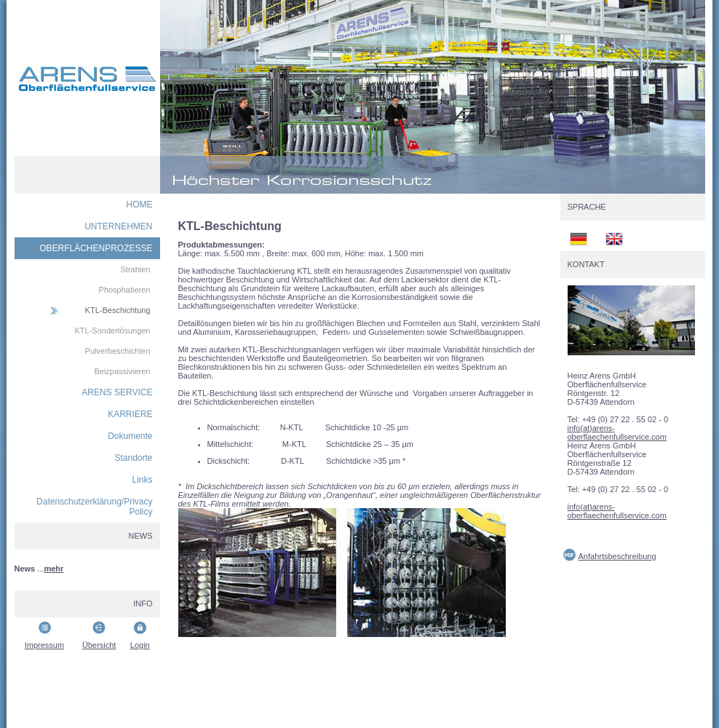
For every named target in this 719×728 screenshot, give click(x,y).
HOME (140, 205)
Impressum (44, 645)
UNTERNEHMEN (118, 226)
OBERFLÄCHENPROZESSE (96, 248)
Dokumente (130, 436)
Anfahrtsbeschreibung (617, 556)
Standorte (133, 458)
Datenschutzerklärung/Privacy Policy (94, 507)
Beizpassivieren (122, 371)
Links (142, 480)
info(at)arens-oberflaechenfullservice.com (617, 432)
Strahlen (136, 269)
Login (140, 645)
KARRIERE (130, 414)
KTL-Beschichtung (118, 310)
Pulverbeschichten (118, 351)
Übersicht (99, 645)
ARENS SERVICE (117, 392)
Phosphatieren (125, 290)
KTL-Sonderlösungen (113, 331)
